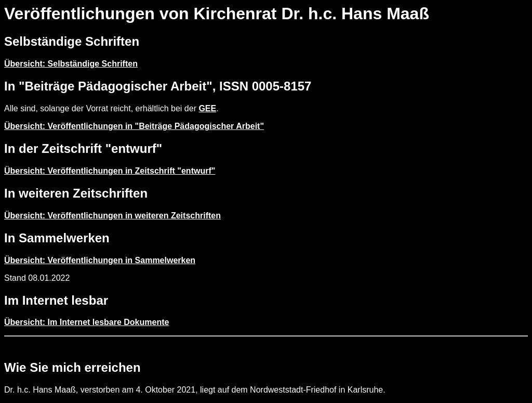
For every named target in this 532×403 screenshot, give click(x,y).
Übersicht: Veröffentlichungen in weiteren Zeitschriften (112, 216)
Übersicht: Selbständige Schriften (71, 64)
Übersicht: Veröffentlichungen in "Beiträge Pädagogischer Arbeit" (134, 126)
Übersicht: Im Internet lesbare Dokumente (87, 322)
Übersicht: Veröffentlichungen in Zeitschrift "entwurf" (110, 171)
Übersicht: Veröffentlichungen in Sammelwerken (100, 260)
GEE (207, 108)
